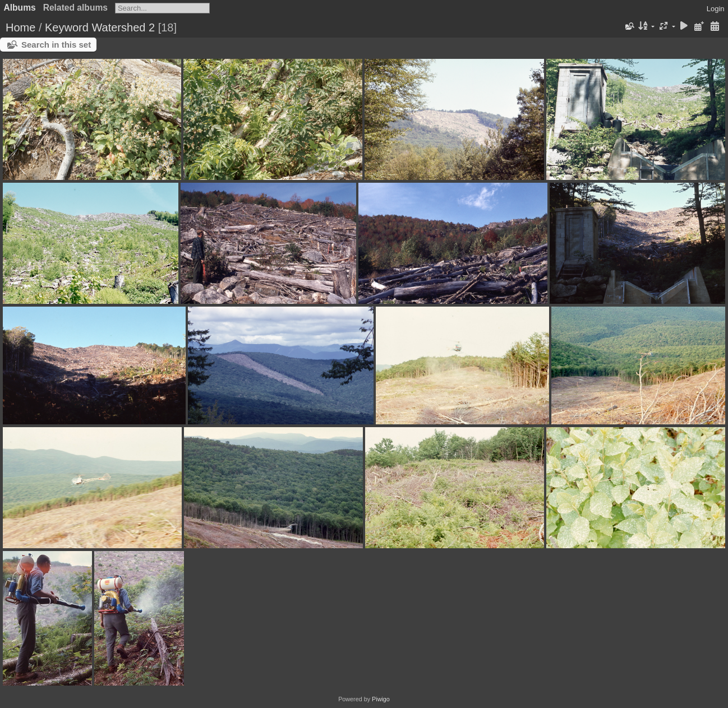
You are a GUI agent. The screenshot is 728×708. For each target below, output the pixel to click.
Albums (20, 8)
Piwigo (381, 699)
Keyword (67, 27)
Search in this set (56, 45)
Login (716, 9)
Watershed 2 (123, 27)
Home (20, 27)
